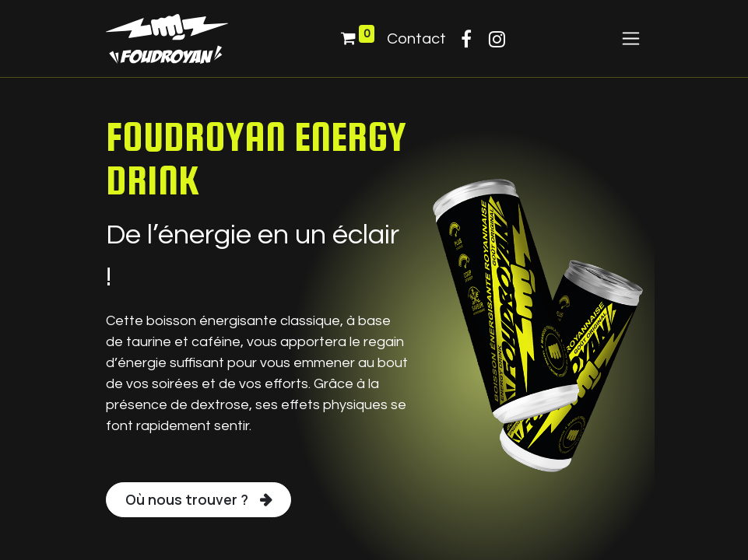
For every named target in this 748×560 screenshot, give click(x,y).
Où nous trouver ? (187, 499)
